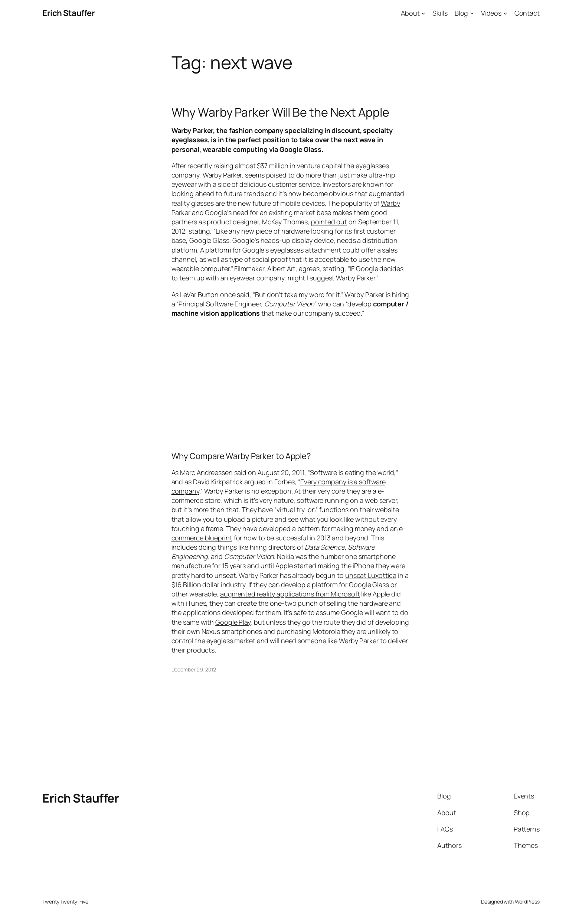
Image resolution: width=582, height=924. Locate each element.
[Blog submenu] (472, 13)
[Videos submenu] (505, 13)
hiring (400, 295)
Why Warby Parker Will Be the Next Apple (280, 112)
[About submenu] (423, 13)
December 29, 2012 (194, 669)
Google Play (233, 622)
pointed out (329, 222)
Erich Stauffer (68, 13)
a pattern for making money (334, 528)
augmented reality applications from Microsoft (290, 594)
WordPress (527, 902)
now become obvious (321, 193)
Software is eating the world (352, 472)
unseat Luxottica (371, 575)
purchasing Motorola (308, 631)
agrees (309, 269)
